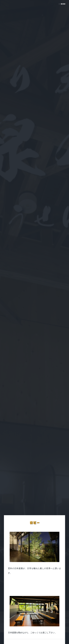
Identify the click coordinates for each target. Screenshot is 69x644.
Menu (63, 4)
